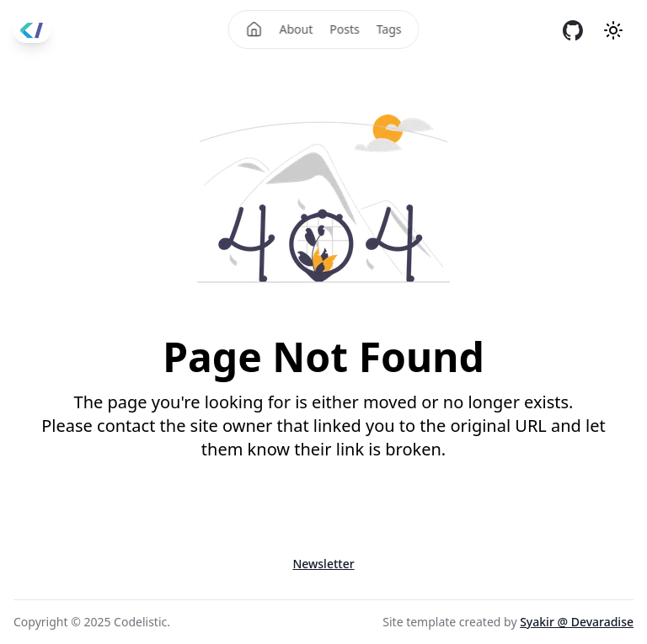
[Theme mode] (613, 30)
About (297, 29)
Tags (389, 29)
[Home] (254, 29)
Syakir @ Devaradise (577, 622)
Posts (344, 29)
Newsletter (323, 564)
